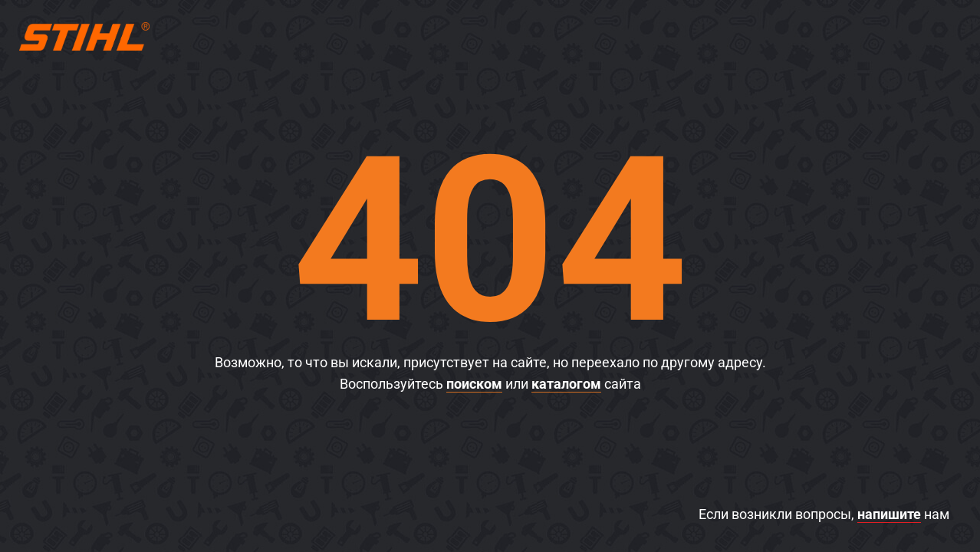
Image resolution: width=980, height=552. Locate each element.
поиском (474, 384)
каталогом (566, 384)
